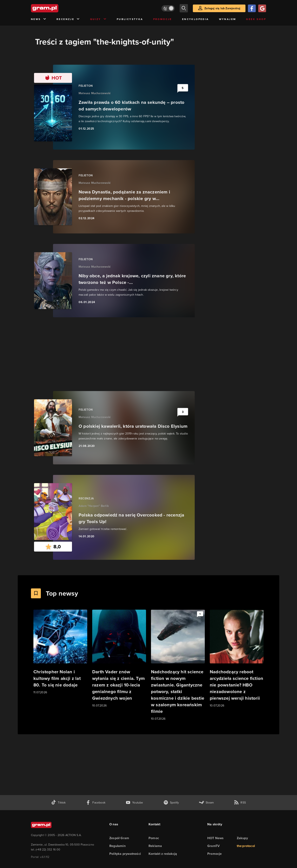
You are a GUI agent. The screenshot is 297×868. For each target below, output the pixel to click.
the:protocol (246, 846)
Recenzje (68, 19)
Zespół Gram (119, 838)
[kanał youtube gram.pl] (134, 803)
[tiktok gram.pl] (58, 803)
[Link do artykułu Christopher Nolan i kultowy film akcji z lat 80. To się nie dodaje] (60, 652)
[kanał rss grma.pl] (240, 803)
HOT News (216, 838)
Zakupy (242, 838)
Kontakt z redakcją (163, 854)
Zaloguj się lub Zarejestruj (222, 8)
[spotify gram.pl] (171, 803)
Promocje (163, 19)
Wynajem (228, 19)
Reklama (155, 846)
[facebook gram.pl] (96, 803)
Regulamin (117, 846)
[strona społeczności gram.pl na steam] (206, 803)
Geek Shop (256, 19)
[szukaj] (184, 8)
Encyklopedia (196, 19)
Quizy (98, 19)
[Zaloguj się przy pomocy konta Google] (262, 8)
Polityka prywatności (125, 854)
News (39, 19)
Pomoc (154, 838)
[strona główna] (55, 8)
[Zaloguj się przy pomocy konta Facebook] (252, 8)
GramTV (213, 846)
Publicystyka (130, 19)
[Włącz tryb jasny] (168, 8)
